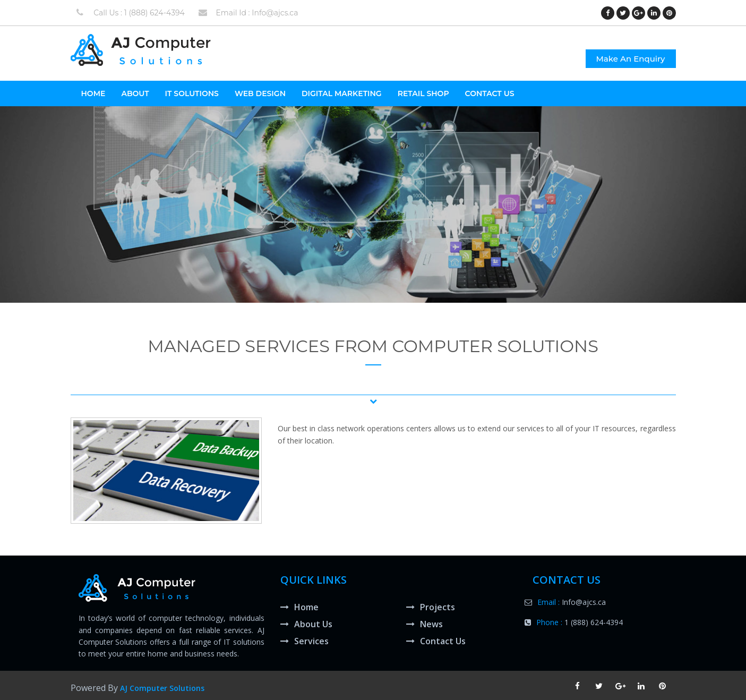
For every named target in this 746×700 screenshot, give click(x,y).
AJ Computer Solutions (162, 688)
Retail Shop (423, 93)
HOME (93, 93)
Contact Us (490, 93)
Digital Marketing (342, 93)
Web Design (260, 93)
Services (305, 641)
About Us (306, 624)
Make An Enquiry (631, 59)
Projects (431, 607)
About (135, 93)
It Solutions (192, 93)
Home (299, 607)
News (425, 624)
